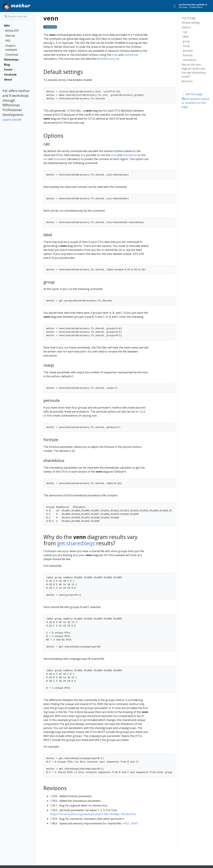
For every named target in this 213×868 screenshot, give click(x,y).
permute (188, 51)
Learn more (11, 120)
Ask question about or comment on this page (195, 103)
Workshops (11, 60)
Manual (10, 36)
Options (186, 27)
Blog (7, 65)
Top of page (189, 18)
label (186, 37)
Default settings (191, 23)
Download (12, 55)
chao (115, 55)
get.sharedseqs (76, 543)
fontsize (188, 55)
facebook (10, 75)
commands (50, 27)
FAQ (8, 41)
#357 (126, 823)
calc (185, 32)
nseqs (186, 46)
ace (46, 159)
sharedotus (190, 60)
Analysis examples (11, 48)
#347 (135, 823)
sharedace (60, 159)
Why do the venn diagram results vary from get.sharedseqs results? (194, 71)
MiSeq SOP (12, 31)
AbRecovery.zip (110, 59)
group (186, 41)
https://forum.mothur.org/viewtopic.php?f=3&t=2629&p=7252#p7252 (93, 814)
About (8, 80)
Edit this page (192, 94)
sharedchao (131, 55)
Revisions (187, 81)
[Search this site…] (18, 16)
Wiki (7, 26)
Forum (8, 70)
